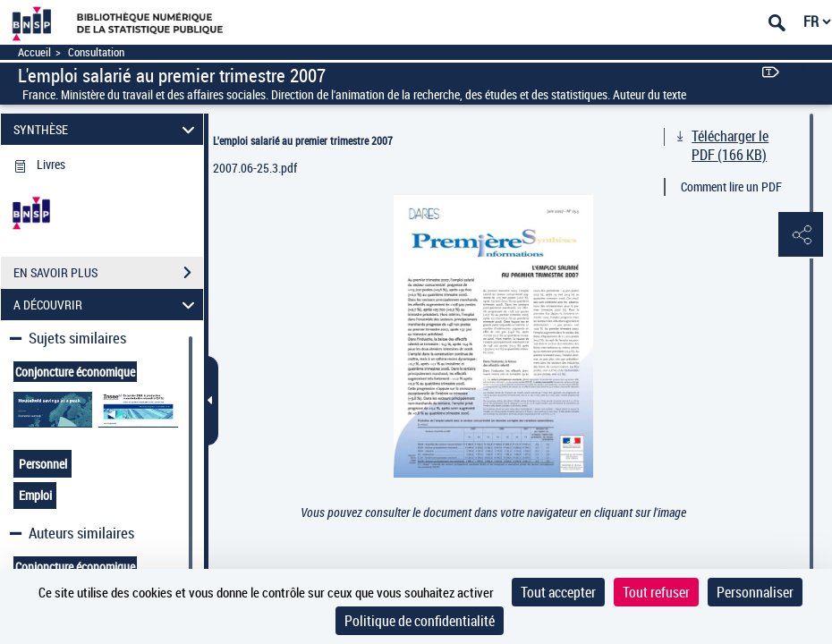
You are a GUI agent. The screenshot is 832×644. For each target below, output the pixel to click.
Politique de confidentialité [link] (420, 621)
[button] (801, 235)
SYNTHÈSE (106, 129)
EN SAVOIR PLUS (108, 273)
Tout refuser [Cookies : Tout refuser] (656, 592)
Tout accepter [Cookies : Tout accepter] (558, 592)
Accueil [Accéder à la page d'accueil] (34, 52)
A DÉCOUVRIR (106, 305)
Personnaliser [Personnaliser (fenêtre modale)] (755, 592)
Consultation (96, 52)
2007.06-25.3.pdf (255, 168)
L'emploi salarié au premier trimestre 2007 (303, 140)
